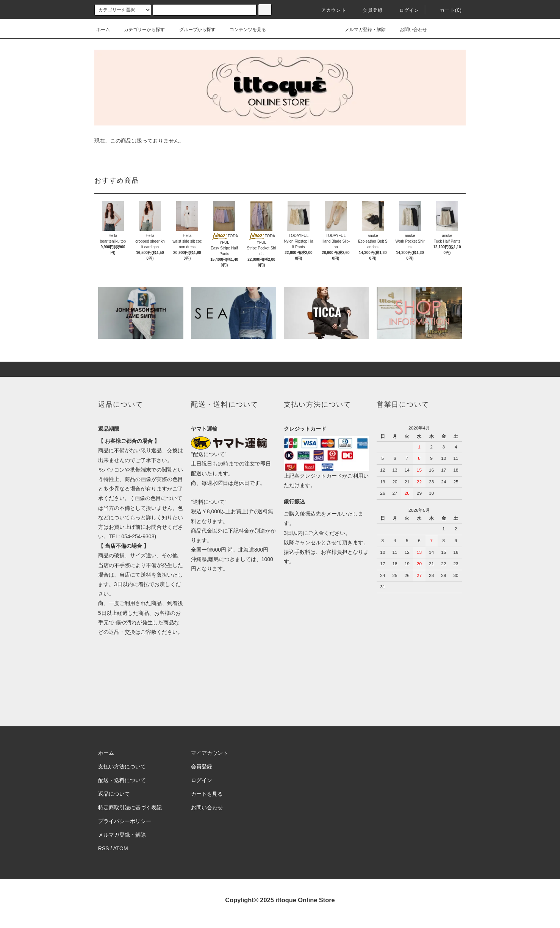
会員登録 (368, 10)
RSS (104, 848)
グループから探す (193, 30)
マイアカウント (210, 753)
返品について (114, 794)
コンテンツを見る (243, 30)
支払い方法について (122, 767)
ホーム (103, 30)
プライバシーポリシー (125, 821)
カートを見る (207, 794)
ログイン (405, 10)
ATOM (121, 848)
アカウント (329, 10)
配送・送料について (122, 780)
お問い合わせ (409, 30)
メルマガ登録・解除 (361, 30)
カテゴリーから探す (140, 30)
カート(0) (446, 10)
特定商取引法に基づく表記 (130, 807)
